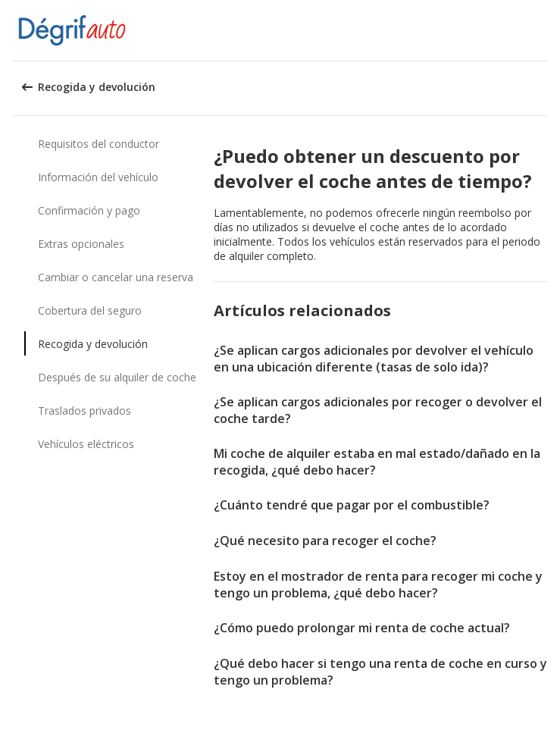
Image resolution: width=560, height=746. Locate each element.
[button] (543, 30)
